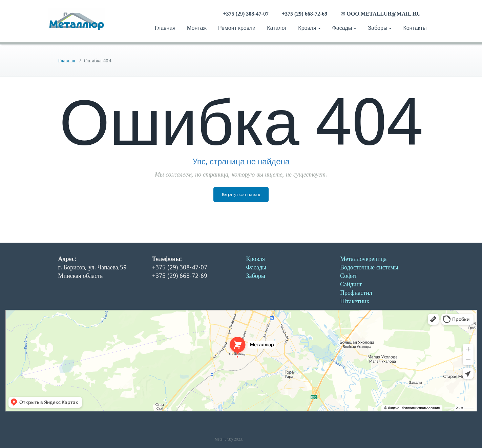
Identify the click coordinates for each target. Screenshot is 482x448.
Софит (349, 276)
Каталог (277, 28)
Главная (165, 28)
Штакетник (355, 301)
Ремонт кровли (237, 28)
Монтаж (197, 28)
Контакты (415, 28)
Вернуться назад (241, 194)
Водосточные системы (369, 267)
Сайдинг (351, 284)
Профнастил (356, 293)
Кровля (309, 28)
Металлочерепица (363, 259)
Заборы (380, 28)
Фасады (344, 28)
